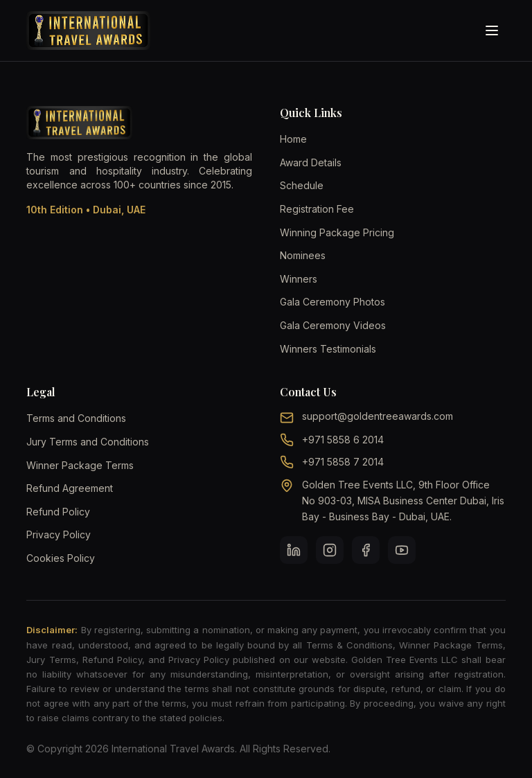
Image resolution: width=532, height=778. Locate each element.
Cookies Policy (61, 558)
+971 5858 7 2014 (343, 462)
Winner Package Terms (80, 465)
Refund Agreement (70, 488)
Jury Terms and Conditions (88, 442)
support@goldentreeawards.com (378, 416)
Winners (299, 279)
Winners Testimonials (328, 349)
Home (293, 139)
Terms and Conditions (76, 418)
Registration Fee (317, 209)
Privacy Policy (59, 534)
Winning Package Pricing (337, 232)
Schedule (302, 185)
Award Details (311, 162)
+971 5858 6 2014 (343, 440)
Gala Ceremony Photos (332, 302)
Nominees (303, 255)
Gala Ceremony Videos (333, 325)
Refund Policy (58, 512)
